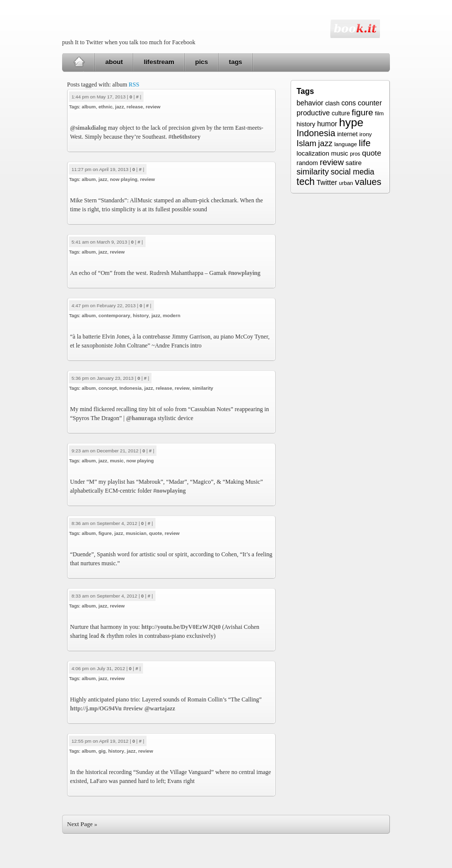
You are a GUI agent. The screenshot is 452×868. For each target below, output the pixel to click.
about (114, 62)
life (365, 143)
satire (354, 163)
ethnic (105, 107)
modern (172, 315)
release (135, 107)
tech (306, 181)
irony (366, 134)
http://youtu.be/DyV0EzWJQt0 (181, 627)
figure (105, 533)
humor (327, 124)
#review (133, 708)
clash (333, 103)
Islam (306, 143)
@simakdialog (88, 128)
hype (351, 122)
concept (108, 388)
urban (346, 183)
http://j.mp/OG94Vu (96, 708)
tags (236, 62)
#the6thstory (185, 137)
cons (348, 103)
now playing (123, 179)
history (141, 315)
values (368, 182)
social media (353, 172)
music (117, 461)
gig (102, 751)
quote (155, 533)
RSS (134, 85)
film (379, 113)
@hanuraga (141, 418)
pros (355, 154)
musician (136, 533)
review (153, 107)
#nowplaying (244, 273)
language (346, 144)
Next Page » (82, 824)
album (89, 107)
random (307, 163)
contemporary (114, 315)
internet (347, 134)
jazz (120, 107)
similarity (203, 388)
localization (313, 153)
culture (341, 113)
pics (202, 62)
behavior (310, 103)
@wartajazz (160, 708)
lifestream (159, 62)
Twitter (327, 182)
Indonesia (130, 388)
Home (79, 62)
